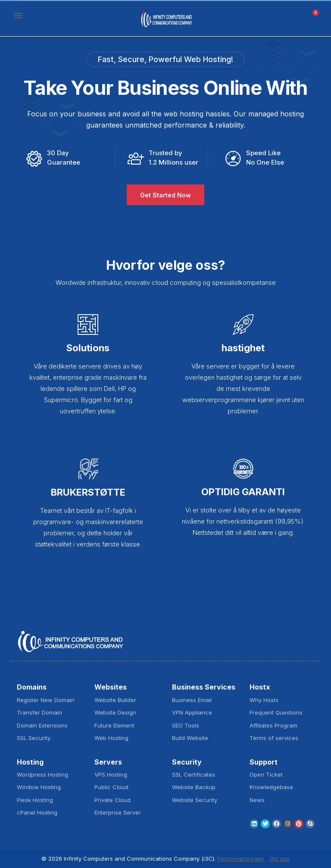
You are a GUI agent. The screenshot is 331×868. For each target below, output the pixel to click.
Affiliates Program (273, 725)
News (257, 800)
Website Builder (115, 700)
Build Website (190, 738)
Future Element (114, 725)
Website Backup (194, 787)
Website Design (115, 712)
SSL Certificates (194, 774)
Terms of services (274, 738)
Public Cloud (111, 787)
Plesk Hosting (35, 800)
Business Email (192, 700)
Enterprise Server (118, 812)
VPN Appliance (192, 712)
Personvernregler (241, 859)
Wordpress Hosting (42, 774)
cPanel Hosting (37, 812)
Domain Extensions (42, 725)
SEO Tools (186, 725)
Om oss (279, 859)
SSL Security (34, 738)
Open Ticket (266, 774)
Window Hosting (39, 787)
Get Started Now (165, 195)
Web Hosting (111, 738)
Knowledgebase (271, 787)
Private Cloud (112, 800)
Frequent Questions (276, 712)
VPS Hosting (111, 774)
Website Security (195, 800)
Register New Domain (46, 700)
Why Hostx (264, 700)
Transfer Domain (39, 712)
